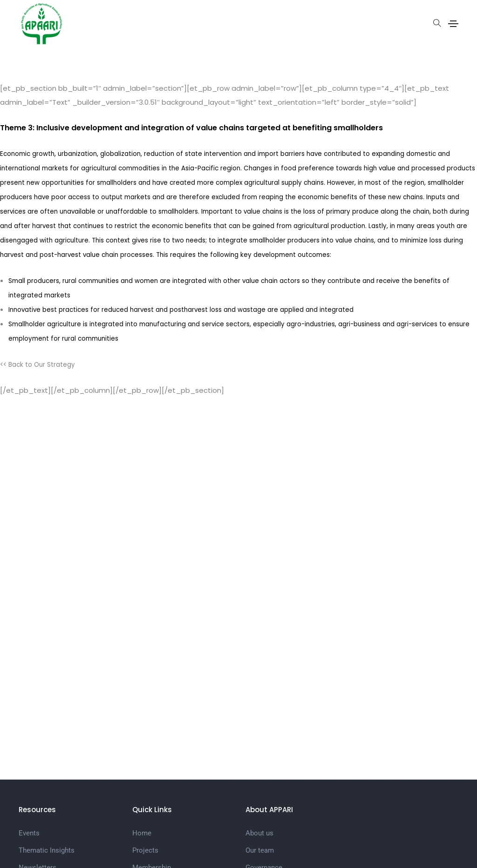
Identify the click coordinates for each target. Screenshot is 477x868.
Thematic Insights (47, 850)
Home (142, 833)
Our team (260, 850)
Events (29, 833)
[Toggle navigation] (453, 24)
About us (259, 833)
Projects (145, 850)
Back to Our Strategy (42, 365)
